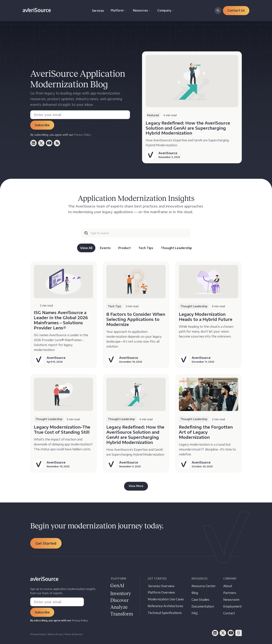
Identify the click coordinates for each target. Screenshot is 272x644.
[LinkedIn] (215, 633)
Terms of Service (73, 634)
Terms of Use (55, 634)
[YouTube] (231, 633)
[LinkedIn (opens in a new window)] (33, 143)
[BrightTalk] (239, 633)
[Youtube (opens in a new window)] (49, 143)
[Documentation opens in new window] (119, 601)
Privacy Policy (38, 634)
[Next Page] (136, 486)
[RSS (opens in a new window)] (57, 143)
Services (98, 11)
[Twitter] (223, 633)
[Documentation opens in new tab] (203, 607)
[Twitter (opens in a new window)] (41, 143)
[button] (118, 11)
